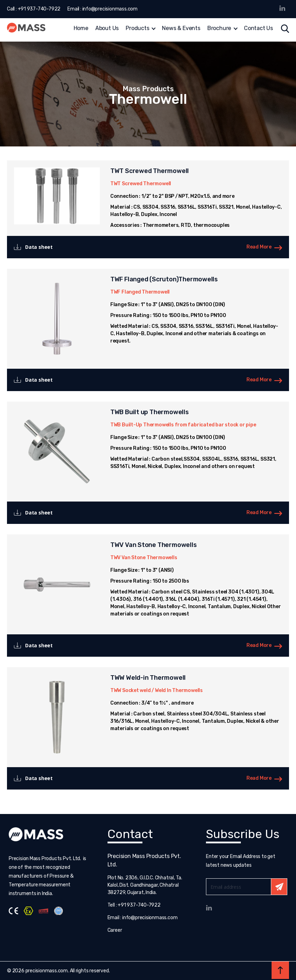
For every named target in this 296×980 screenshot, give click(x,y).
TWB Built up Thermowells (150, 412)
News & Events (181, 29)
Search (285, 29)
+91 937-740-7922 (39, 9)
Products (137, 29)
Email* (247, 887)
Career (115, 930)
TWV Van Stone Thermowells (154, 545)
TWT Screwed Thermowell (150, 171)
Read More (259, 247)
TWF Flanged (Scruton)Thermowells (164, 279)
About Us (107, 29)
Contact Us (258, 29)
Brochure (219, 29)
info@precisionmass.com (110, 9)
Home (81, 29)
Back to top (280, 970)
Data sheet (39, 247)
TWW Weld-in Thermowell (148, 678)
